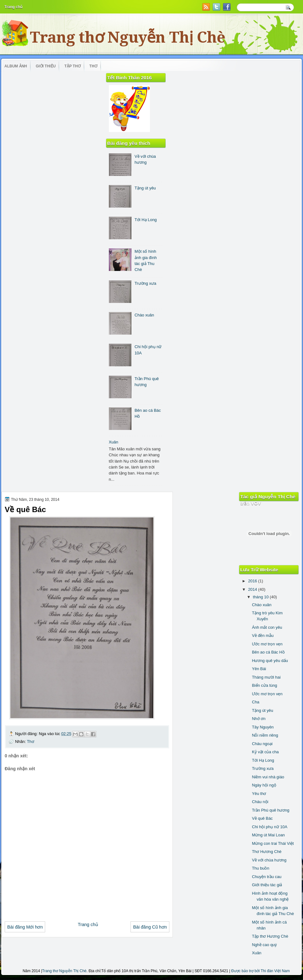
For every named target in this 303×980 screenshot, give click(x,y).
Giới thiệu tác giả (267, 885)
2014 (253, 589)
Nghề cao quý (264, 945)
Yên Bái (259, 669)
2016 (253, 581)
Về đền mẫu (263, 636)
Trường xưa (145, 283)
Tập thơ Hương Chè (270, 936)
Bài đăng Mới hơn (25, 927)
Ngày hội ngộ (264, 785)
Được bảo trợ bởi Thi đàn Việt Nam (260, 971)
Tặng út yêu (145, 188)
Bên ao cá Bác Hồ (268, 652)
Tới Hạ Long (146, 220)
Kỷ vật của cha (265, 752)
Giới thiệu (46, 66)
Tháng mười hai (266, 677)
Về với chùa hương (269, 860)
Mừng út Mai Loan (268, 835)
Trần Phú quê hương (271, 810)
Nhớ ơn (259, 719)
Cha (256, 702)
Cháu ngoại (262, 744)
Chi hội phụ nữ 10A (270, 827)
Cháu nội (260, 802)
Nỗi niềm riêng (265, 735)
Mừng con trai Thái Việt (273, 843)
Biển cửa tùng (264, 685)
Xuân (114, 442)
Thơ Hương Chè (267, 852)
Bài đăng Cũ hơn (150, 927)
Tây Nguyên (263, 727)
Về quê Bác (262, 818)
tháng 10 (261, 597)
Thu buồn (260, 868)
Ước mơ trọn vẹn (267, 644)
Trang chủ (13, 7)
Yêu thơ (259, 794)
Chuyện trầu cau (267, 877)
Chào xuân (144, 315)
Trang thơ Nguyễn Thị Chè (128, 37)
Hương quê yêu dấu (270, 661)
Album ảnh (16, 66)
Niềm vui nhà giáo (268, 777)
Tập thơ (72, 66)
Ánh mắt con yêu (267, 627)
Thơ (93, 66)
